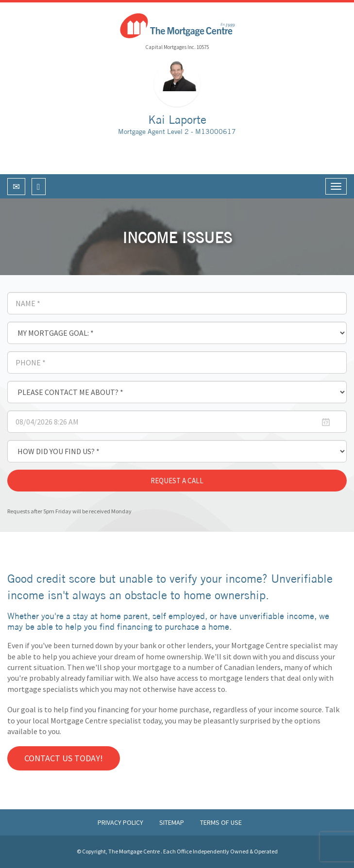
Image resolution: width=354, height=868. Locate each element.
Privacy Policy (121, 822)
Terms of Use (221, 822)
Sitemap (172, 822)
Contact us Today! (64, 758)
